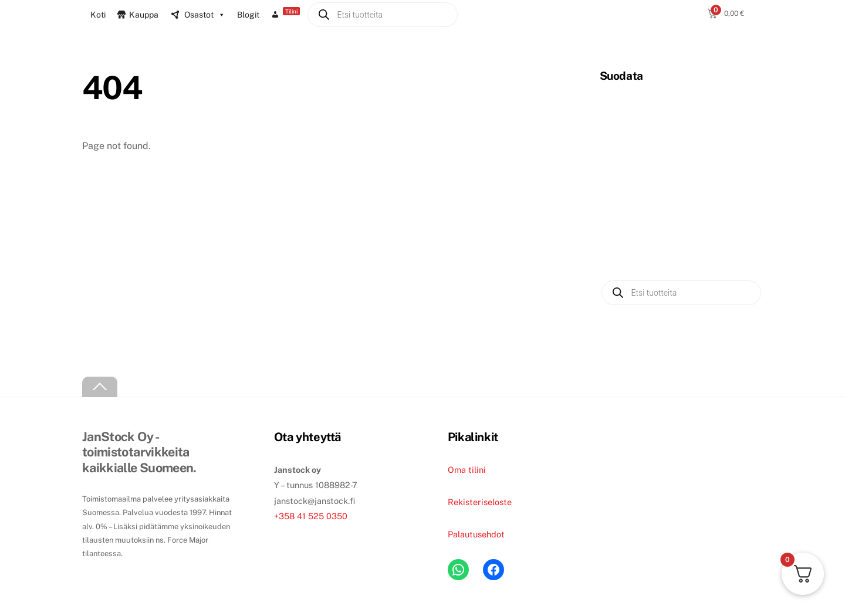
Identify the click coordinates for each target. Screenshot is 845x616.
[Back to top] (100, 387)
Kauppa (144, 15)
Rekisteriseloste (480, 502)
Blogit (248, 15)
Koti (98, 15)
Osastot (205, 15)
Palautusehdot (476, 534)
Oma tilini (467, 470)
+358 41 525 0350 (311, 516)
